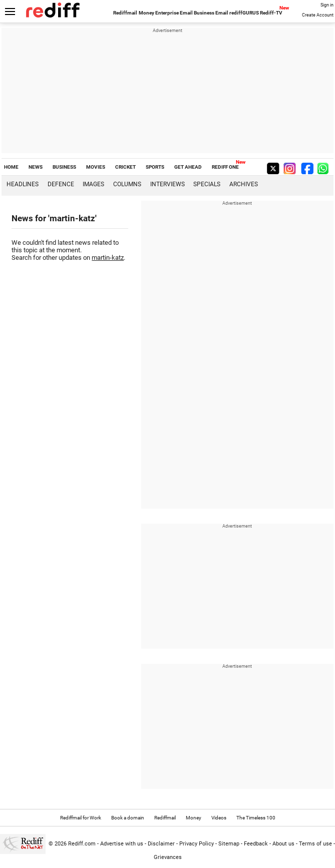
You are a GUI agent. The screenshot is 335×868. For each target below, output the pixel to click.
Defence (61, 184)
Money (146, 13)
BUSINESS (64, 167)
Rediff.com (82, 844)
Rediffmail (125, 13)
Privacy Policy (197, 844)
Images (93, 184)
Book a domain (128, 818)
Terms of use (315, 844)
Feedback (256, 844)
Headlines (23, 184)
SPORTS (155, 167)
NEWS (36, 167)
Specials (207, 184)
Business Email (211, 13)
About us (283, 844)
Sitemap (229, 844)
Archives (244, 184)
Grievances (168, 857)
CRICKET (125, 167)
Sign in (327, 5)
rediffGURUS (244, 13)
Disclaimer (161, 844)
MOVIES (96, 167)
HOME (11, 167)
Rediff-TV (271, 13)
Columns (127, 184)
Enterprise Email (174, 13)
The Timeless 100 (256, 818)
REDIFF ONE (225, 167)
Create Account (318, 15)
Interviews (167, 184)
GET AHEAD (188, 167)
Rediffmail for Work (81, 818)
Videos (219, 818)
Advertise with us (122, 844)
